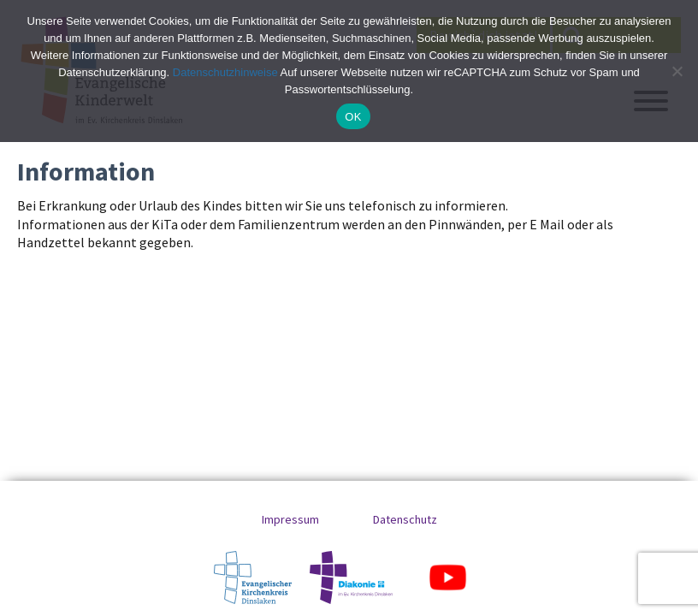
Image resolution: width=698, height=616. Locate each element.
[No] (677, 71)
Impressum (290, 519)
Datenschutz (405, 519)
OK (353, 117)
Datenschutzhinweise (225, 72)
